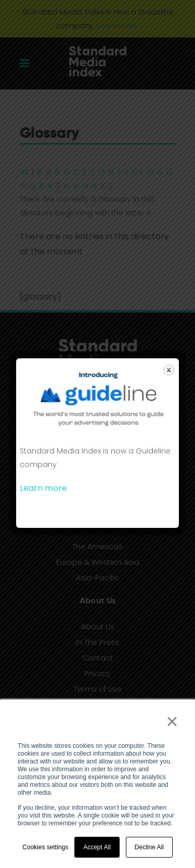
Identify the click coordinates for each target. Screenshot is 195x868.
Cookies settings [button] (45, 847)
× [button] (172, 721)
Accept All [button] (97, 847)
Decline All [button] (149, 847)
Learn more (43, 488)
